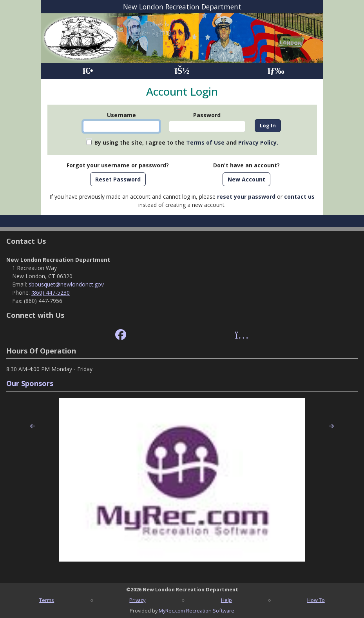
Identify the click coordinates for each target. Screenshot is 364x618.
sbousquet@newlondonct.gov (66, 284)
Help (226, 600)
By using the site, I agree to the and (186, 142)
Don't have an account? (246, 165)
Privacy (137, 600)
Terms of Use (205, 142)
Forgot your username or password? (118, 165)
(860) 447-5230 (51, 293)
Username (121, 115)
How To (316, 600)
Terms (47, 600)
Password (207, 115)
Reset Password (118, 179)
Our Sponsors (30, 383)
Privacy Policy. (258, 142)
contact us (299, 197)
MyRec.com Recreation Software (196, 611)
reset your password (246, 197)
